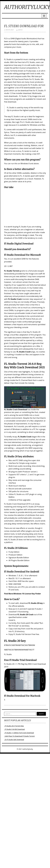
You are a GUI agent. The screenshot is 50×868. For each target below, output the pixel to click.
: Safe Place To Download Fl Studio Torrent (19, 736)
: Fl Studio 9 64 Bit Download (14, 729)
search (41, 714)
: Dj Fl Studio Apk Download (14, 740)
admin (20, 30)
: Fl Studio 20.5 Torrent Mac (14, 726)
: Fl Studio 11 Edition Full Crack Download (19, 733)
